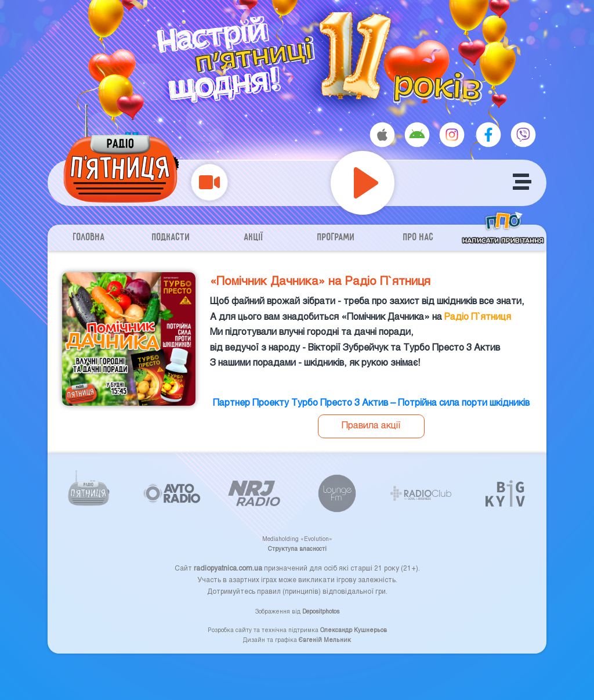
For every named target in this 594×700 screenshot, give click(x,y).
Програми (336, 238)
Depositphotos (321, 611)
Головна (89, 238)
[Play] (363, 183)
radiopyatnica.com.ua (228, 568)
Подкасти (171, 238)
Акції (254, 238)
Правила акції (371, 425)
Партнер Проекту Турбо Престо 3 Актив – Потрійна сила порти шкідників (371, 402)
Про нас (419, 238)
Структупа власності (297, 549)
